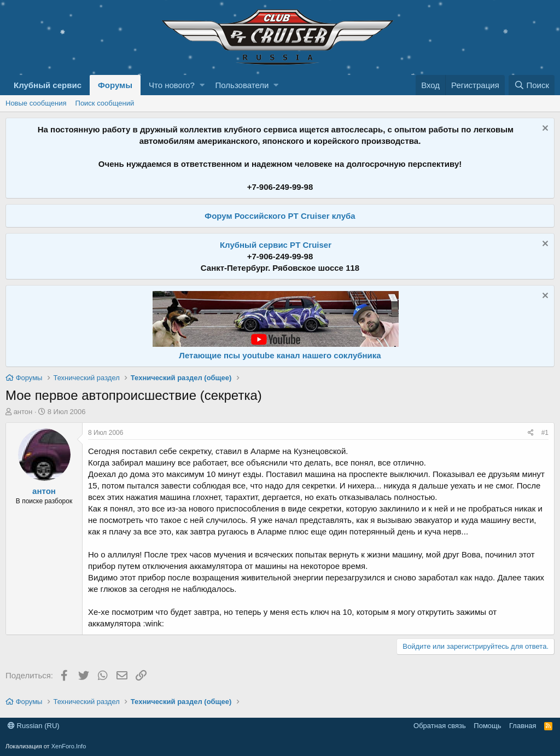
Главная (523, 726)
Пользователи (242, 85)
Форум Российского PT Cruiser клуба (280, 216)
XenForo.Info (69, 746)
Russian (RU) (34, 726)
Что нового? (172, 85)
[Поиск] (532, 85)
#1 (545, 433)
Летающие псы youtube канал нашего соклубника (280, 355)
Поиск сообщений (105, 103)
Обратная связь (440, 726)
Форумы (115, 85)
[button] (202, 85)
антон (23, 412)
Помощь (487, 726)
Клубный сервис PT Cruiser (276, 245)
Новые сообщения (36, 103)
